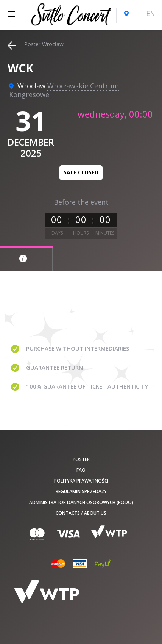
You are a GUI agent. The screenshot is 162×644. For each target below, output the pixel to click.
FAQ (81, 470)
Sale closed (81, 172)
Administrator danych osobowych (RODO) (81, 502)
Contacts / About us (81, 513)
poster (81, 459)
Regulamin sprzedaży (81, 491)
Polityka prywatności (81, 481)
